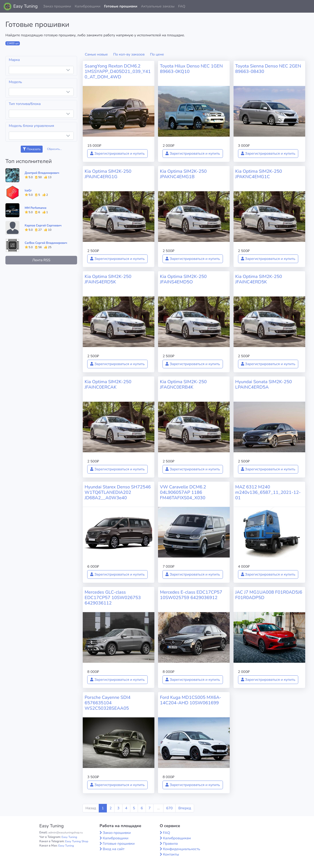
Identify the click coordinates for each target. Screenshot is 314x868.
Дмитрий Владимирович (42, 173)
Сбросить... (55, 149)
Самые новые (96, 54)
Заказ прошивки (57, 6)
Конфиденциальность (182, 849)
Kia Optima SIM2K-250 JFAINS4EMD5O (183, 279)
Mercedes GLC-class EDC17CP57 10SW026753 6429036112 (113, 598)
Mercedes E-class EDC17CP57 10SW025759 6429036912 (191, 595)
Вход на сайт (114, 849)
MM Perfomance (36, 208)
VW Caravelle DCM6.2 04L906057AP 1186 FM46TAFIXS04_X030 (183, 492)
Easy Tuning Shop (77, 841)
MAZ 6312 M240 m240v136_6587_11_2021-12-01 (268, 492)
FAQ (182, 6)
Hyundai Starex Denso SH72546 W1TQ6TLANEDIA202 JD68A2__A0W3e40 (118, 492)
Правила (170, 844)
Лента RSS (41, 260)
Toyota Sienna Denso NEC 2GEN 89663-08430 (268, 69)
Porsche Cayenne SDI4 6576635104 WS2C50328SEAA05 (108, 703)
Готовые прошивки (121, 6)
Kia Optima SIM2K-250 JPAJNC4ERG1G (108, 174)
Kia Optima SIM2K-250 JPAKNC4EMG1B (183, 174)
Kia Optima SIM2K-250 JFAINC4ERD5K (259, 279)
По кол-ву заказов (129, 54)
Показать (32, 149)
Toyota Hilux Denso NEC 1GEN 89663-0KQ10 (191, 69)
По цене (157, 54)
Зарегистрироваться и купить (117, 154)
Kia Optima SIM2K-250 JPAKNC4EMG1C (259, 174)
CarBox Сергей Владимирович (46, 243)
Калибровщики (87, 6)
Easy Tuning (25, 6)
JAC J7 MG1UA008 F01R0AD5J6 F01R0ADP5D (269, 595)
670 (169, 808)
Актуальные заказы (158, 6)
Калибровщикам (177, 838)
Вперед (185, 808)
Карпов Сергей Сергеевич (43, 226)
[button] (307, 6)
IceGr (28, 191)
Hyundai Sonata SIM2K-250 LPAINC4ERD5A (264, 384)
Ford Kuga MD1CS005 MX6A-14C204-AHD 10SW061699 (190, 700)
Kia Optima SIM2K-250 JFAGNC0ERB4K (183, 384)
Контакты (171, 854)
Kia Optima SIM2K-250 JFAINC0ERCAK (108, 384)
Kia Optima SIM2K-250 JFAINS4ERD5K (108, 279)
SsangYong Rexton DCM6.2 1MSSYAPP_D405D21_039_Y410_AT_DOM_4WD (118, 71)
